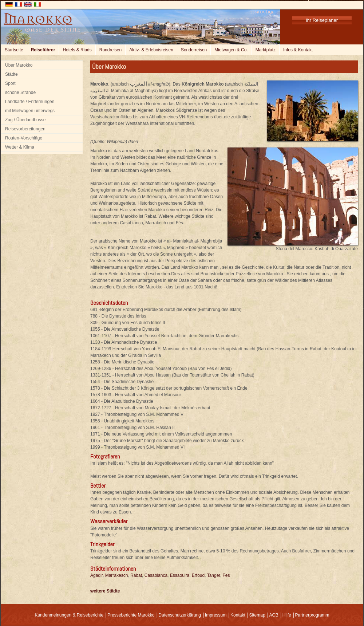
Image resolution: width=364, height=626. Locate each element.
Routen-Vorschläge (24, 138)
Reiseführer (43, 50)
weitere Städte (105, 591)
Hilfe (287, 615)
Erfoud (198, 575)
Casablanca (156, 575)
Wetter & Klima (20, 147)
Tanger (214, 575)
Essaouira (180, 575)
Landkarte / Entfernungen (30, 102)
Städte (11, 74)
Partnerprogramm (312, 615)
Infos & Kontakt (298, 50)
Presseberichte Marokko (131, 615)
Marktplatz (266, 50)
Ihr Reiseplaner (322, 20)
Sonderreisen (194, 50)
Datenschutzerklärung (180, 615)
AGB (274, 615)
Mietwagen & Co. (231, 50)
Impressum (216, 615)
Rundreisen (110, 50)
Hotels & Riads (77, 50)
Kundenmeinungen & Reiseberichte (69, 615)
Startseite (14, 50)
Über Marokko (19, 65)
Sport (10, 83)
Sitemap (257, 615)
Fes (226, 575)
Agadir (96, 575)
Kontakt (238, 615)
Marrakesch (117, 575)
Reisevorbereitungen (25, 129)
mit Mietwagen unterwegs (30, 111)
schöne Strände (20, 92)
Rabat (136, 575)
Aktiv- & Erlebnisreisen (151, 50)
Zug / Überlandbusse (25, 120)
